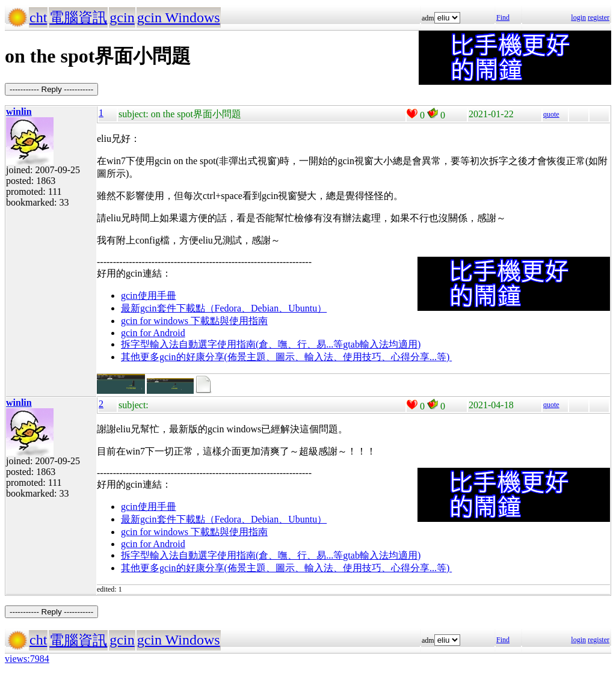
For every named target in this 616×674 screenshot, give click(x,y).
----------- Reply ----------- (51, 89)
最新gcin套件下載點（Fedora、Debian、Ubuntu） (224, 308)
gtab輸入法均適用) (382, 344)
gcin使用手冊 (149, 296)
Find (503, 17)
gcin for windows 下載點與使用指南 (194, 321)
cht (38, 17)
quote (551, 114)
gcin (122, 17)
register (599, 17)
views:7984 (27, 659)
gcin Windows (179, 17)
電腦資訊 (78, 17)
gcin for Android (153, 333)
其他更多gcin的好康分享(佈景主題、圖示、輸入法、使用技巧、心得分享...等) (286, 357)
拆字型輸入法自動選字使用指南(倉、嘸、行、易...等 (232, 344)
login (578, 17)
